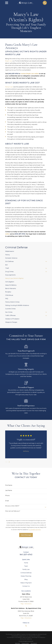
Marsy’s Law (9, 87)
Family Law (26, 569)
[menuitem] (26, 251)
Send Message (26, 535)
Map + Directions (26, 604)
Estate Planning (26, 576)
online (7, 234)
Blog (26, 579)
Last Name (9, 490)
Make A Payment (26, 583)
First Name (9, 485)
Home (26, 563)
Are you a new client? (12, 506)
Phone (7, 496)
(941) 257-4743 (13, 74)
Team (26, 566)
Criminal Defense (26, 573)
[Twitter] (26, 626)
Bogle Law (9, 61)
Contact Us (26, 586)
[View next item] (9, 462)
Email (7, 501)
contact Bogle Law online (30, 74)
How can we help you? (13, 511)
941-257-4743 (26, 555)
